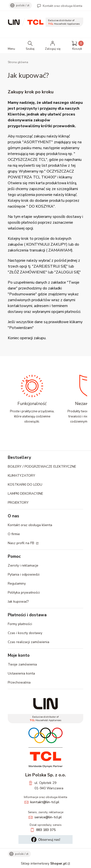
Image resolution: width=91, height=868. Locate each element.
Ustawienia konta (21, 673)
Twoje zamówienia (22, 664)
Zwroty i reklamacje (23, 565)
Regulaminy (17, 583)
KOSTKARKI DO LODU (25, 485)
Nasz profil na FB (21, 543)
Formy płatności (20, 624)
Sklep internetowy (44, 863)
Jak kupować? (18, 602)
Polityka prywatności (24, 593)
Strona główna (18, 62)
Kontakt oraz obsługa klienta (62, 6)
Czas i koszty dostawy (25, 633)
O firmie (14, 534)
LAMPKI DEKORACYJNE (25, 494)
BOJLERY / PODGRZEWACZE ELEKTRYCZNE (42, 467)
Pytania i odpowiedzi (24, 574)
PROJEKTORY (18, 503)
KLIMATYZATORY (21, 476)
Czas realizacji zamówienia (29, 642)
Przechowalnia (19, 682)
